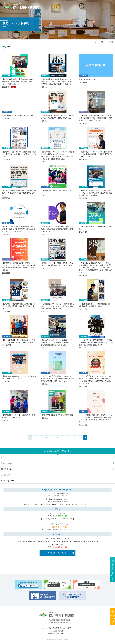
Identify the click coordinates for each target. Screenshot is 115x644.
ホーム (97, 42)
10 (80, 438)
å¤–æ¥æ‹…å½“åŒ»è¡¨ (57, 553)
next (85, 438)
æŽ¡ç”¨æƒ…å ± (112, 619)
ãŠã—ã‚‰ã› (8, 463)
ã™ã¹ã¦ (6, 457)
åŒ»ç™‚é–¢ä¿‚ (6, 469)
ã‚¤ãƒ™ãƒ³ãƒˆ (6, 475)
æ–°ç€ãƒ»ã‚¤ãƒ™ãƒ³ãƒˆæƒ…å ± (57, 451)
